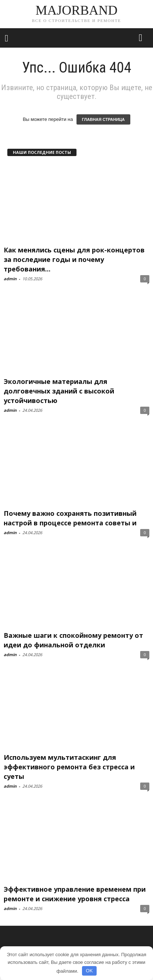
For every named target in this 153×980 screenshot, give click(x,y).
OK (89, 971)
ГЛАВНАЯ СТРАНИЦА (103, 119)
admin (10, 279)
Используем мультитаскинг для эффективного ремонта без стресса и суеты (69, 767)
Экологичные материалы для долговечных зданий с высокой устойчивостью (59, 391)
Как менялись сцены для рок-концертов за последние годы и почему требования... (74, 259)
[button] (142, 38)
